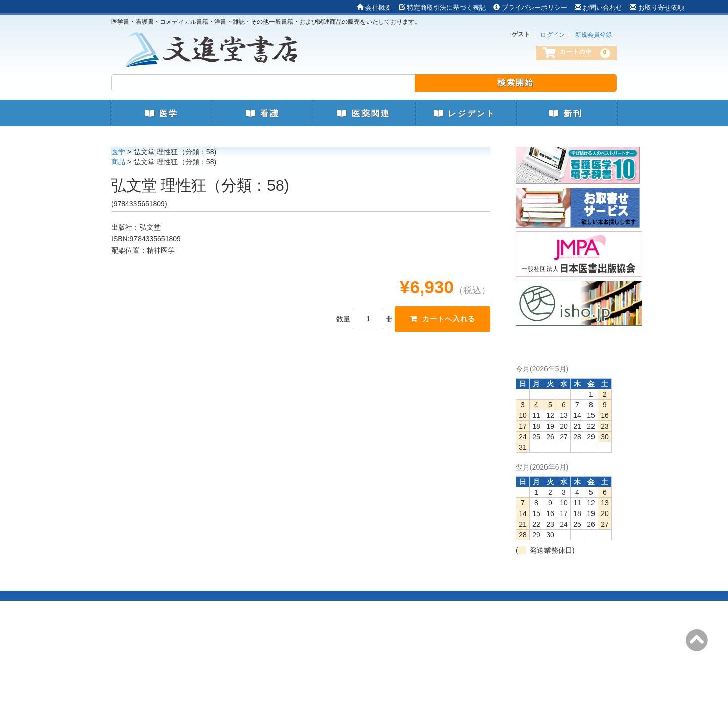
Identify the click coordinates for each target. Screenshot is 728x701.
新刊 (566, 113)
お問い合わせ (599, 7)
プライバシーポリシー (530, 7)
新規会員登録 (594, 35)
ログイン (553, 35)
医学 (162, 113)
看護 (262, 113)
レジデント (465, 113)
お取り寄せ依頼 (657, 7)
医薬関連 (363, 113)
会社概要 (374, 7)
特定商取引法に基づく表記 (442, 7)
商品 (118, 162)
